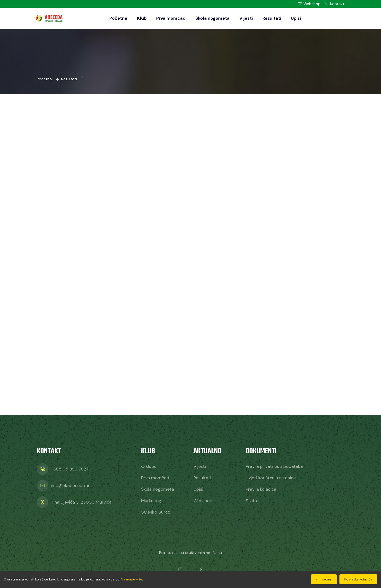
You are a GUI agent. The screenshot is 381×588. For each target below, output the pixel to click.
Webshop (309, 4)
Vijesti (246, 18)
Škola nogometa (212, 18)
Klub (142, 18)
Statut (252, 501)
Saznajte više (132, 579)
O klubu (149, 466)
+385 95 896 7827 (70, 469)
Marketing (151, 501)
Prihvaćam (324, 579)
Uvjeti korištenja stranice (271, 478)
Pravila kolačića (261, 489)
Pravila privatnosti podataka (274, 466)
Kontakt (334, 4)
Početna (118, 18)
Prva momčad (171, 18)
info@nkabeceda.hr (70, 486)
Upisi (296, 18)
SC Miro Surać (156, 512)
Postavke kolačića (358, 579)
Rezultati (272, 18)
